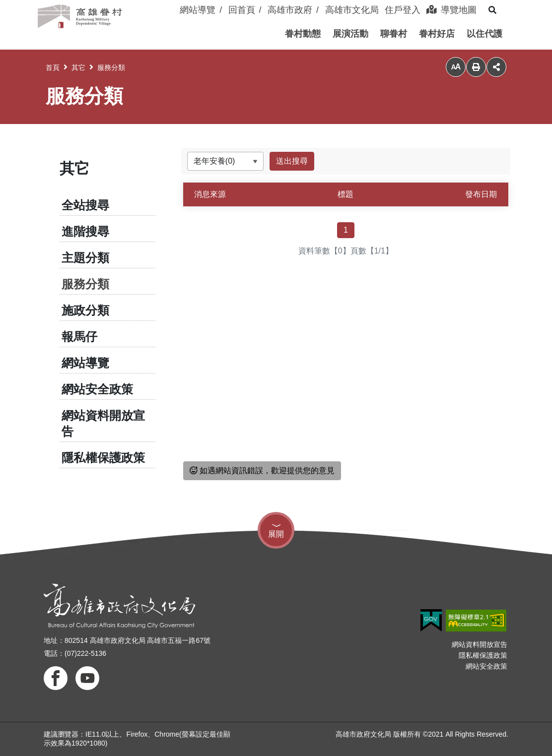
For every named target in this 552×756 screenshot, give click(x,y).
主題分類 (85, 258)
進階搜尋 (85, 231)
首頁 (53, 67)
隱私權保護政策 (103, 458)
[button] (303, 33)
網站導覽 (198, 10)
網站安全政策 (97, 389)
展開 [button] (276, 534)
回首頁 (242, 10)
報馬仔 (79, 337)
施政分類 (85, 310)
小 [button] (456, 67)
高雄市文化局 (352, 10)
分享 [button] (496, 67)
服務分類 (111, 67)
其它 (78, 67)
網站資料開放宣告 (103, 423)
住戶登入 (403, 10)
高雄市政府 (290, 10)
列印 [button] (476, 67)
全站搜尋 (85, 205)
